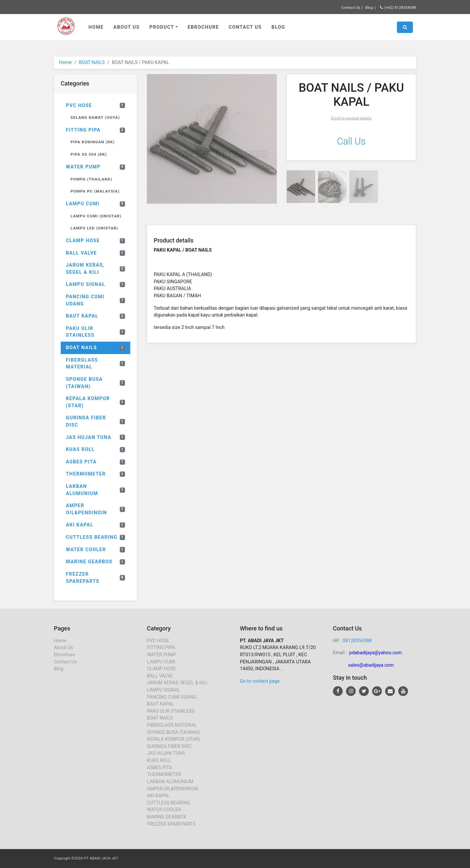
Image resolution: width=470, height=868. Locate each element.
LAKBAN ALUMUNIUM (95, 490)
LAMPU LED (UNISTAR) (94, 228)
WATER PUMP (95, 167)
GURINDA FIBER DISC (95, 421)
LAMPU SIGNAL (95, 284)
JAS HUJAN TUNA (95, 437)
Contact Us (351, 8)
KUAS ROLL (95, 449)
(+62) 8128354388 (398, 8)
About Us (127, 27)
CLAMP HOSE (95, 241)
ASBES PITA (95, 462)
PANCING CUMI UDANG (95, 300)
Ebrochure (203, 27)
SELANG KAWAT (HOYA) (95, 117)
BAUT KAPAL (95, 316)
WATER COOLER (95, 550)
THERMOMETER (95, 474)
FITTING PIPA (95, 130)
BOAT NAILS (92, 62)
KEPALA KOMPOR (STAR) (95, 402)
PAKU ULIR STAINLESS (95, 332)
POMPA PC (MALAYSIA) (95, 191)
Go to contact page (260, 681)
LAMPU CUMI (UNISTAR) (96, 216)
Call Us (351, 141)
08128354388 (357, 641)
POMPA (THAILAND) (91, 179)
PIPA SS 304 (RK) (89, 154)
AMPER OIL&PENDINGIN (95, 509)
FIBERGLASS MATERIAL (95, 364)
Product (162, 27)
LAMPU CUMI (95, 204)
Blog (369, 8)
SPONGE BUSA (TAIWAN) (95, 383)
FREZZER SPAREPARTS (95, 578)
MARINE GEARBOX (95, 562)
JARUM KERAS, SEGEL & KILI (95, 269)
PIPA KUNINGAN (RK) (93, 142)
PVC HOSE (95, 106)
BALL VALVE (95, 253)
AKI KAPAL (95, 525)
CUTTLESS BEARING (95, 537)
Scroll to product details (351, 118)
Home (96, 27)
